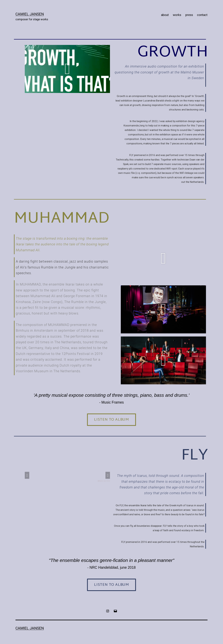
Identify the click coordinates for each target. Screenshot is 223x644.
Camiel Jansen (30, 14)
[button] (67, 69)
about (165, 15)
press (189, 15)
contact (202, 15)
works (177, 15)
